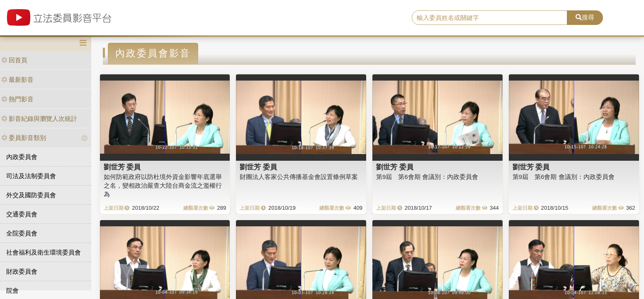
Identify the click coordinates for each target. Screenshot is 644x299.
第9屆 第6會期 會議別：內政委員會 (427, 177)
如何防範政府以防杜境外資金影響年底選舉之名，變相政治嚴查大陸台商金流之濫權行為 (163, 186)
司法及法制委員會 (31, 176)
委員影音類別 (24, 138)
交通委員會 (22, 214)
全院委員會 (22, 233)
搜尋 (585, 17)
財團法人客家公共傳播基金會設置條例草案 (299, 177)
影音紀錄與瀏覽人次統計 (39, 119)
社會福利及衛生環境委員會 (44, 252)
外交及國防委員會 (31, 195)
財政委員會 (22, 271)
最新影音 (17, 80)
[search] (490, 18)
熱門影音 (17, 99)
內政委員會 (22, 157)
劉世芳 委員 (122, 167)
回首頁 (14, 60)
